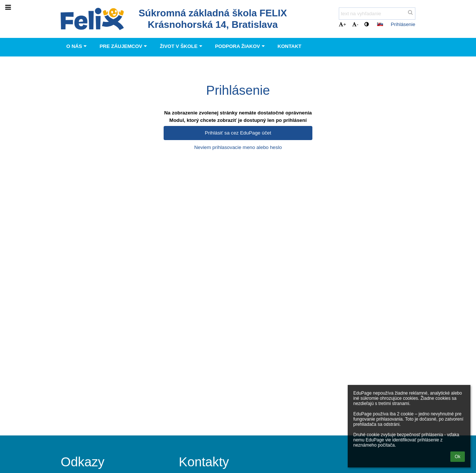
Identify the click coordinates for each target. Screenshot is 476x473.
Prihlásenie (403, 24)
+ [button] (342, 24)
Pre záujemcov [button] (124, 46)
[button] (380, 24)
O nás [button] (77, 46)
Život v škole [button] (182, 46)
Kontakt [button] (289, 46)
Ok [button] (458, 457)
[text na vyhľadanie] (377, 14)
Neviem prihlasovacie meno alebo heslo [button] (238, 147)
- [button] (355, 24)
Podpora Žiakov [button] (241, 46)
